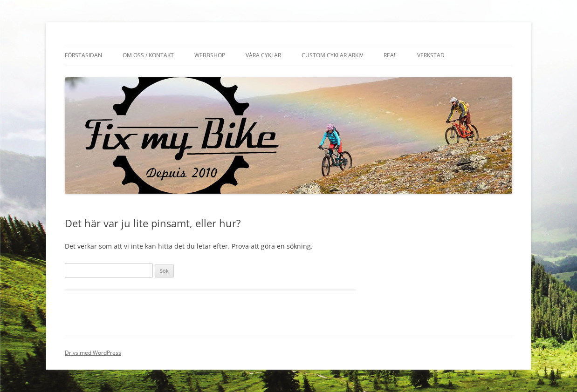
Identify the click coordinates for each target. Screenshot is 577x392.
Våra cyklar (263, 55)
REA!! (390, 55)
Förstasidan (83, 55)
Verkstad (431, 55)
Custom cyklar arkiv (332, 55)
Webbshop (210, 55)
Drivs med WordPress (93, 353)
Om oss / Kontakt (148, 55)
